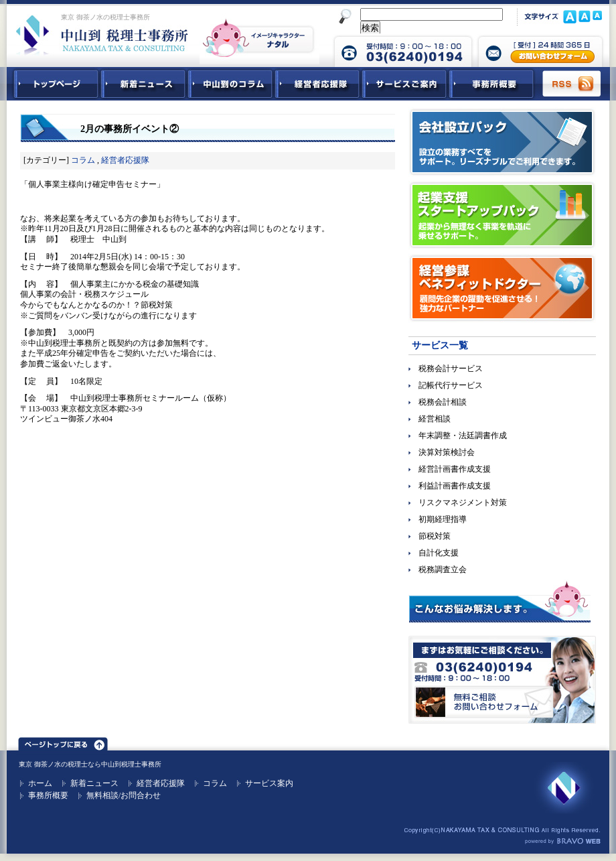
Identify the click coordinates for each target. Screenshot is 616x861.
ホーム (40, 783)
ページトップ (63, 742)
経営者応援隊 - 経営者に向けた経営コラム (317, 84)
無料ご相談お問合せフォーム (502, 680)
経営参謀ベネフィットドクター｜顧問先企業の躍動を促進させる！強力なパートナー (502, 288)
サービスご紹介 (404, 84)
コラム (83, 160)
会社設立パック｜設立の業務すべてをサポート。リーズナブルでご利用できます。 (502, 142)
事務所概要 (491, 84)
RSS (572, 84)
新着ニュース (143, 84)
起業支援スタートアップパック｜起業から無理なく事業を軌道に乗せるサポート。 (502, 215)
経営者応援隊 (125, 160)
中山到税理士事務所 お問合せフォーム (540, 50)
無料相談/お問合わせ (124, 795)
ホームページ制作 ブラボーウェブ (562, 842)
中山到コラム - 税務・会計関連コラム (230, 84)
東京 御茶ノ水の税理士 (53, 764)
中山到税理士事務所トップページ (54, 84)
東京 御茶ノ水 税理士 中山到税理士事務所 (102, 35)
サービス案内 (269, 783)
